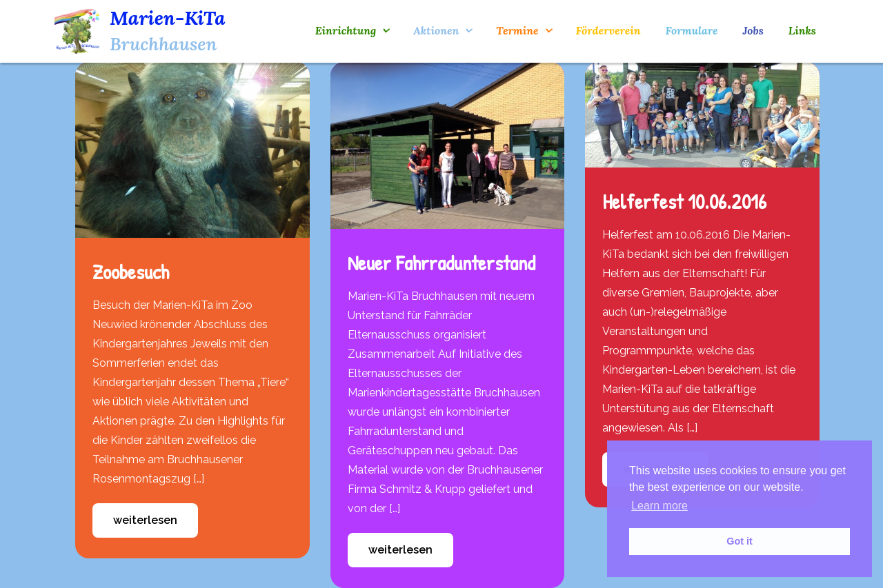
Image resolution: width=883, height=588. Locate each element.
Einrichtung (346, 30)
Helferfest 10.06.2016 (684, 201)
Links (802, 30)
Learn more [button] (659, 506)
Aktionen (436, 30)
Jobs (753, 30)
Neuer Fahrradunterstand (441, 263)
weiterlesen (145, 520)
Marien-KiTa (168, 18)
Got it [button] (740, 541)
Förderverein (608, 30)
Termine (517, 30)
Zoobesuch (131, 272)
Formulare (691, 30)
